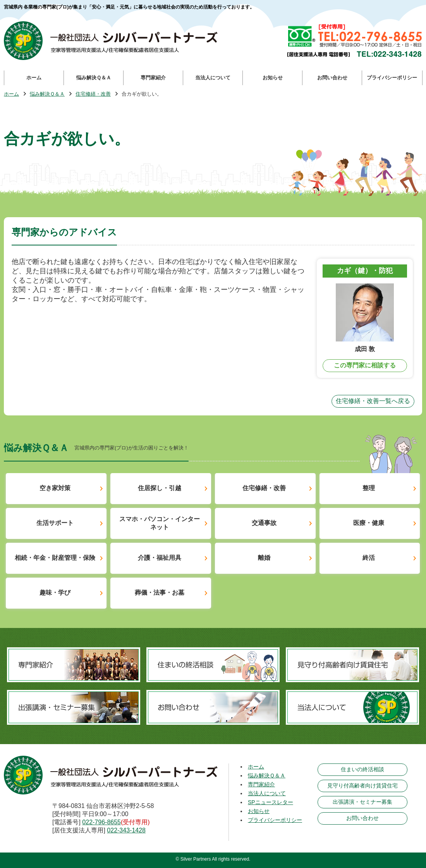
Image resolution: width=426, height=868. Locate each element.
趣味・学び (55, 593)
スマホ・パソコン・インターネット (160, 523)
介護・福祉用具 (160, 558)
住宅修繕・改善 (93, 94)
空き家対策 (55, 488)
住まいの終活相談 (362, 769)
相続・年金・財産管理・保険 (55, 558)
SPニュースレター (271, 802)
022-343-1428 (126, 830)
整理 (369, 488)
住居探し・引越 (160, 488)
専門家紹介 (261, 784)
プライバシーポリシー (275, 820)
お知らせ (259, 811)
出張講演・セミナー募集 (362, 802)
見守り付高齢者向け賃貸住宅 (362, 786)
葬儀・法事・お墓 (160, 593)
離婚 (264, 558)
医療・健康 (369, 523)
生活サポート (55, 523)
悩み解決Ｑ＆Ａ (47, 94)
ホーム (11, 94)
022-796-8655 (101, 822)
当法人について (267, 793)
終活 (369, 558)
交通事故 (264, 523)
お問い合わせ (362, 818)
